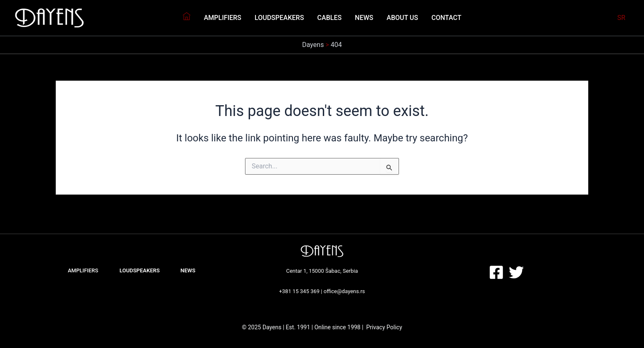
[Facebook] (496, 272)
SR (621, 18)
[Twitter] (516, 272)
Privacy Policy (384, 327)
